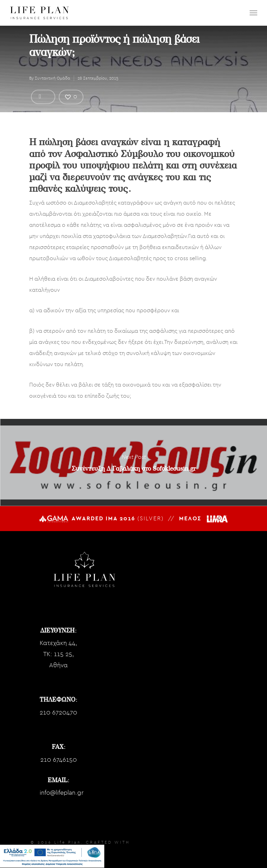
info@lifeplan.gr (62, 793)
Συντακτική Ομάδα (52, 78)
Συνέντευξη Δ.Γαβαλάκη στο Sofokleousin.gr (133, 462)
